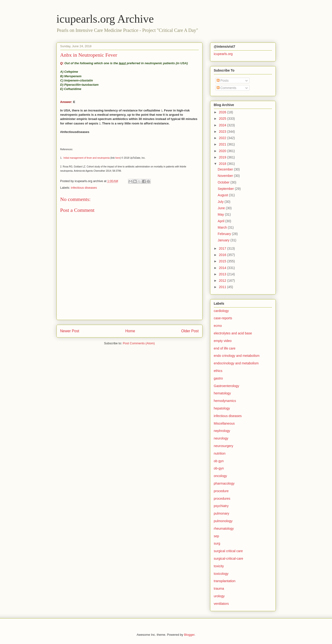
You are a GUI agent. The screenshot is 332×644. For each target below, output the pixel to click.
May (221, 214)
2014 (223, 268)
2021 (223, 144)
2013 (223, 274)
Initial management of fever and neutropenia (86, 158)
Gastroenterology (226, 386)
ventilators (221, 604)
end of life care (225, 348)
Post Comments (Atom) (139, 343)
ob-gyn (219, 468)
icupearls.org (223, 54)
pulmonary (222, 513)
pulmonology (223, 521)
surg (217, 543)
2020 (223, 151)
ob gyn (219, 461)
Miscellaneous (224, 423)
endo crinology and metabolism (237, 356)
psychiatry (221, 506)
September (226, 189)
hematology (222, 393)
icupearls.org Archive (105, 19)
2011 (223, 287)
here (118, 158)
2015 (223, 261)
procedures (222, 499)
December (226, 169)
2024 (223, 125)
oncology (220, 476)
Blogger (189, 635)
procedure (221, 491)
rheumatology (224, 529)
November (226, 176)
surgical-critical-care (229, 559)
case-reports (223, 318)
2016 (223, 255)
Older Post (190, 331)
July (221, 202)
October (224, 182)
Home (130, 331)
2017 (223, 248)
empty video (223, 341)
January (224, 240)
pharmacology (224, 483)
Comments (227, 88)
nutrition (220, 453)
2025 (223, 119)
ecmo (218, 326)
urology (219, 596)
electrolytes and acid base (233, 333)
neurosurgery (224, 446)
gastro (218, 378)
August (223, 195)
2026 (223, 112)
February (225, 234)
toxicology (221, 574)
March (223, 227)
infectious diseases (84, 188)
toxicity (219, 566)
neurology (221, 438)
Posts (223, 81)
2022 (223, 138)
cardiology (221, 311)
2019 (223, 157)
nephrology (222, 431)
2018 (223, 164)
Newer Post (70, 331)
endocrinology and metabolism (236, 363)
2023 (223, 132)
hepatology (222, 408)
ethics (218, 371)
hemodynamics (225, 401)
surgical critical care (228, 551)
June (222, 208)
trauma (219, 589)
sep (217, 536)
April (221, 221)
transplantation (225, 581)
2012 (223, 281)
